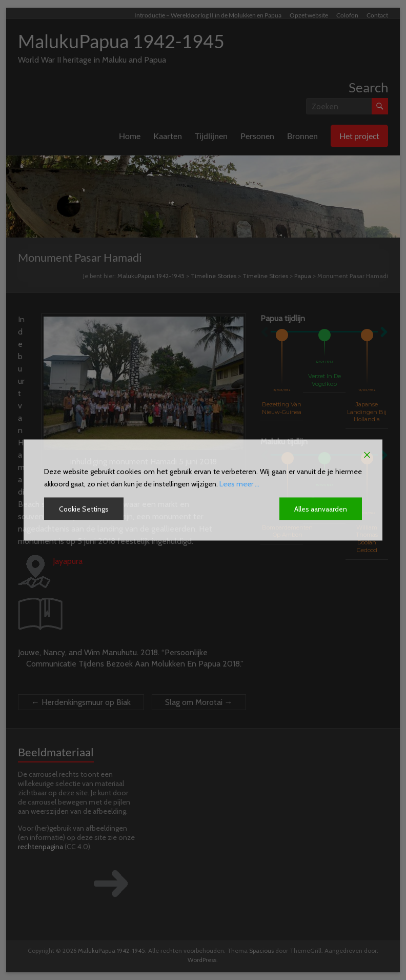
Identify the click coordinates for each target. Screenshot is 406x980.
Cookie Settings (84, 509)
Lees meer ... (239, 484)
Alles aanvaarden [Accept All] (321, 509)
